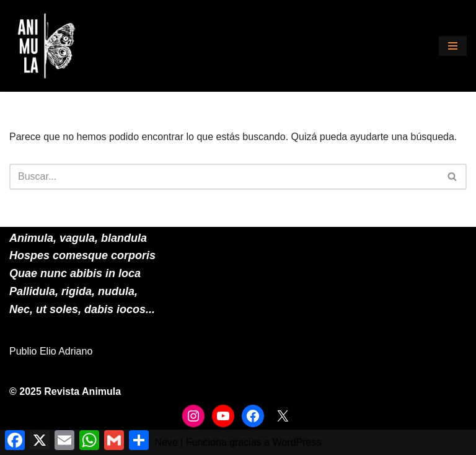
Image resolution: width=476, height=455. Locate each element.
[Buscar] (224, 177)
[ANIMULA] (46, 46)
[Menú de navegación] (453, 46)
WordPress (297, 442)
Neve (166, 442)
